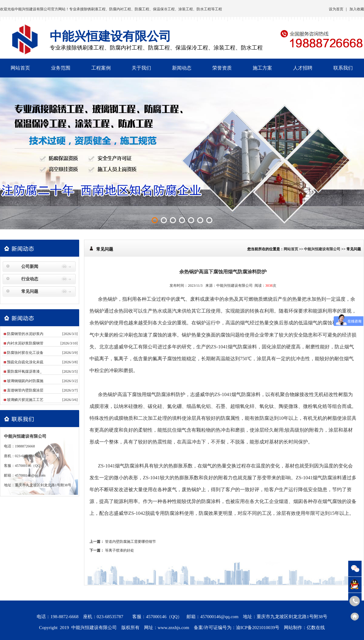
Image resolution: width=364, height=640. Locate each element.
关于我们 (141, 68)
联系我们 (343, 68)
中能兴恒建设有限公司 (33, 9)
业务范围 (61, 68)
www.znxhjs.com (174, 628)
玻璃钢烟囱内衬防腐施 (25, 381)
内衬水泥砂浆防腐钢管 (25, 343)
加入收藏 (357, 9)
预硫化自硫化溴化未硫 (25, 362)
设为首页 (336, 9)
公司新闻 (30, 267)
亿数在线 (316, 628)
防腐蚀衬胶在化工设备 (25, 353)
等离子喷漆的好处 (120, 550)
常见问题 (30, 291)
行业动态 (30, 279)
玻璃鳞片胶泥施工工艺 (25, 400)
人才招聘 (303, 68)
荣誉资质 (222, 68)
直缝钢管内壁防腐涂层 (25, 390)
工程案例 (101, 68)
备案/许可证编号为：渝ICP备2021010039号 (237, 628)
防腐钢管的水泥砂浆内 (25, 334)
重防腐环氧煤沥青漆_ (24, 371)
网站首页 (20, 68)
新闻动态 (182, 68)
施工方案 (262, 68)
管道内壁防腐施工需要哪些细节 (130, 542)
